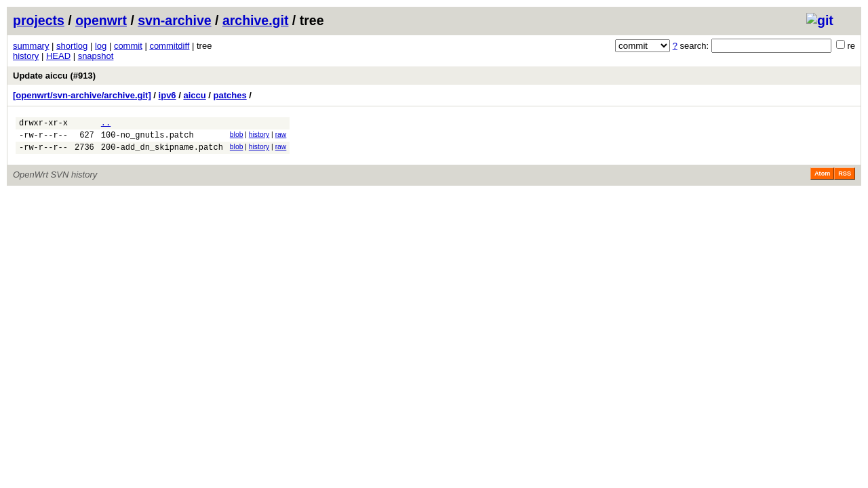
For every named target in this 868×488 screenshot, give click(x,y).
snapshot (96, 56)
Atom (822, 180)
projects (39, 20)
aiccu (194, 95)
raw (281, 137)
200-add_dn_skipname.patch (162, 153)
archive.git (256, 20)
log (101, 46)
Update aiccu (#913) (54, 76)
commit (128, 46)
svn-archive (174, 20)
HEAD (58, 56)
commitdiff (169, 46)
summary (31, 46)
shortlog (72, 46)
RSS (845, 180)
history (26, 56)
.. (106, 124)
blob (237, 137)
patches (230, 95)
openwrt (101, 20)
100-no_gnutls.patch (147, 139)
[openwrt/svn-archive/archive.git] (82, 95)
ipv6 (167, 95)
